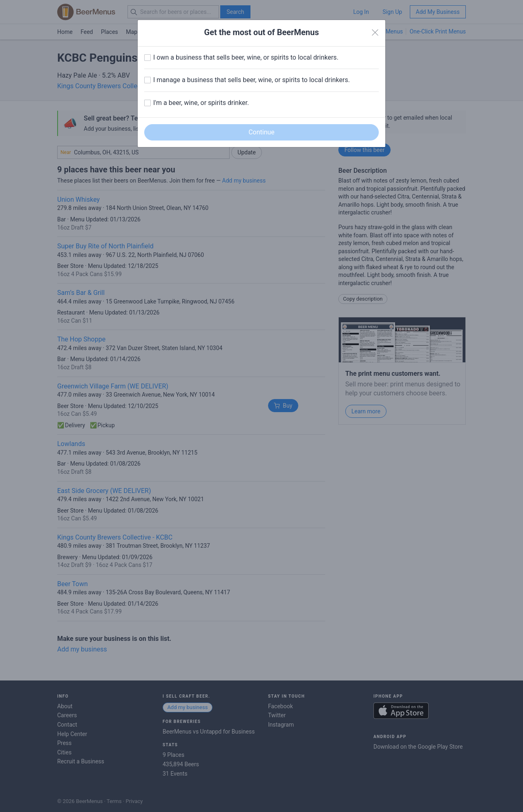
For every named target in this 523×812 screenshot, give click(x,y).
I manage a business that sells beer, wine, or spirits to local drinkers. (251, 80)
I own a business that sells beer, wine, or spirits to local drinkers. (246, 57)
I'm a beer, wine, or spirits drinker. (201, 103)
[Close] (375, 33)
